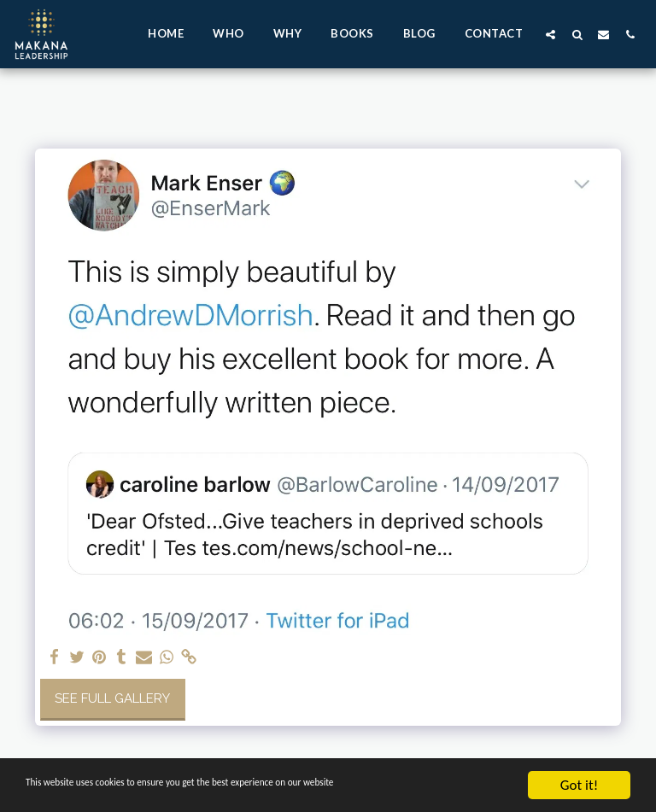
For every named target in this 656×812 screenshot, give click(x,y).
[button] (551, 34)
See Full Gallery (112, 698)
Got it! (579, 785)
